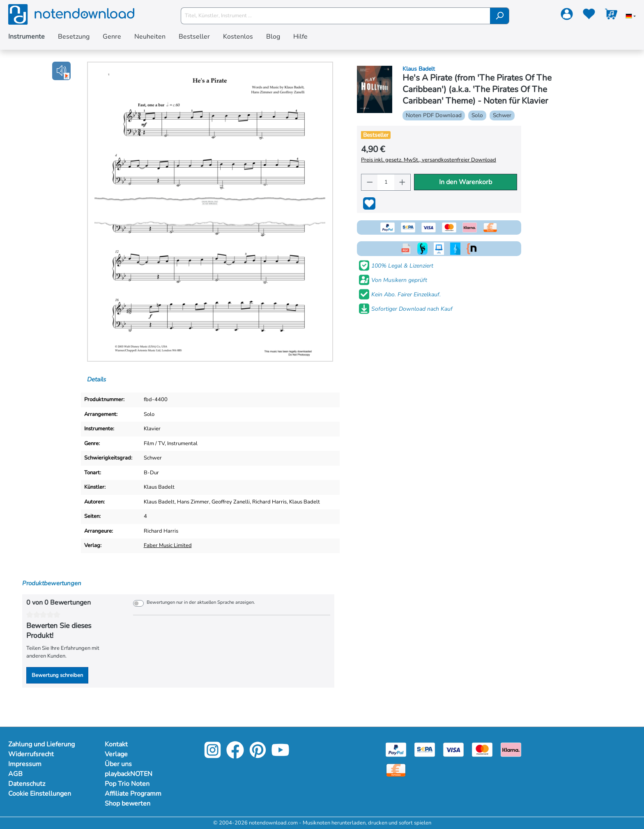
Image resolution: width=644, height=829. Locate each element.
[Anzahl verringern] (370, 182)
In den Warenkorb (466, 182)
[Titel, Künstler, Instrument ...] (336, 16)
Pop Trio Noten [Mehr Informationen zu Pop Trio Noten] (127, 784)
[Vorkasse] (396, 770)
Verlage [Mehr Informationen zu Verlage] (116, 754)
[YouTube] (280, 756)
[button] (61, 71)
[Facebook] (235, 756)
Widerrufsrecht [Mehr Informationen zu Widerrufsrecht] (31, 754)
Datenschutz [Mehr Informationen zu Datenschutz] (27, 784)
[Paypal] (396, 749)
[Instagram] (213, 756)
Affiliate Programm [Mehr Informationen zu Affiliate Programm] (133, 794)
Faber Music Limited (168, 545)
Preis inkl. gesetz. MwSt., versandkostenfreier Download (429, 160)
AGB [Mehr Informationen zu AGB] (15, 774)
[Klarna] (511, 749)
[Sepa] (425, 749)
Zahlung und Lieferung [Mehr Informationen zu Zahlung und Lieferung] (41, 744)
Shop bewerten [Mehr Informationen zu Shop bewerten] (128, 804)
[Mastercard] (482, 749)
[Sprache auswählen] (631, 17)
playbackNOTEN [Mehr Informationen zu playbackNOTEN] (129, 774)
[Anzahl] (386, 182)
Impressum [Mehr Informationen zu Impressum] (25, 764)
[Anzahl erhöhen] (402, 182)
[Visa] (453, 749)
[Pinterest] (258, 756)
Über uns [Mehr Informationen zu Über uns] (118, 764)
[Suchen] (500, 16)
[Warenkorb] (611, 16)
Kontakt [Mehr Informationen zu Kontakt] (116, 744)
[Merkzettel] (589, 16)
